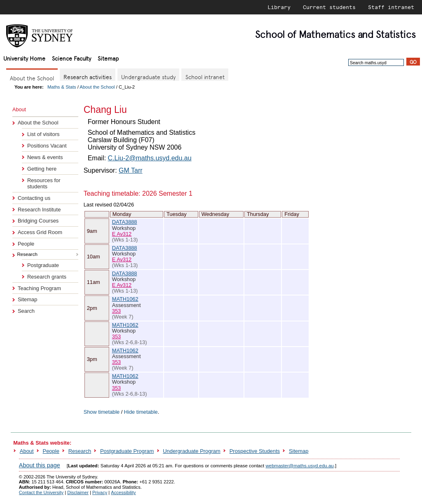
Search (26, 311)
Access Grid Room (40, 232)
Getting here (42, 169)
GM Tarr (130, 170)
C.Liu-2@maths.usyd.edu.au (150, 158)
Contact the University (41, 492)
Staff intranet (391, 7)
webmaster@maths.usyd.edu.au (299, 466)
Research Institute (39, 210)
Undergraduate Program (192, 451)
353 (116, 311)
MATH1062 (125, 299)
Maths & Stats (62, 87)
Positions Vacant (47, 146)
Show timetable (102, 412)
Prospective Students (255, 451)
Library (279, 7)
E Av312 (122, 234)
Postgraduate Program (127, 451)
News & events (45, 157)
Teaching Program (39, 288)
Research (80, 451)
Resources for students (44, 183)
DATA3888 (125, 222)
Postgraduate (43, 265)
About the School (97, 87)
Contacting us (34, 198)
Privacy (100, 492)
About (27, 451)
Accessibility (123, 492)
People (26, 244)
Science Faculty (72, 58)
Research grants (47, 277)
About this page (40, 465)
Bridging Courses (38, 221)
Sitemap (108, 58)
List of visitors (43, 134)
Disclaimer (78, 492)
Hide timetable (141, 412)
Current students (329, 7)
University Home (24, 58)
